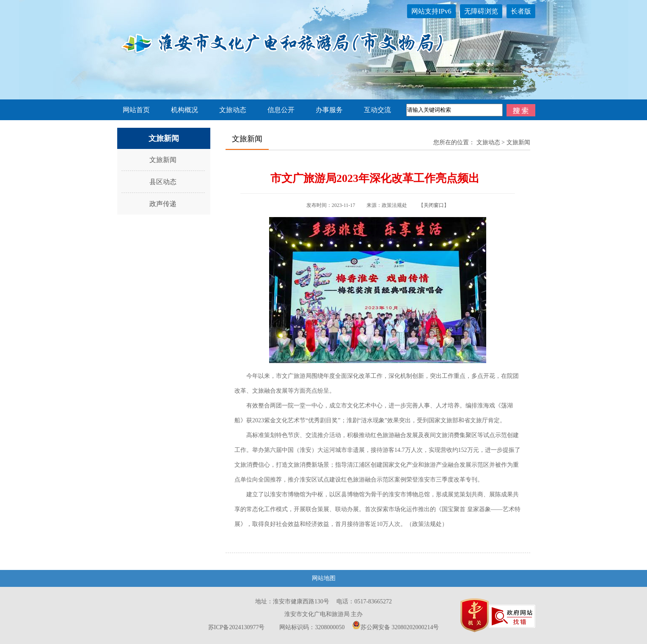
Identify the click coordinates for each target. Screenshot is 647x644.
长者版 (521, 11)
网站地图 (324, 578)
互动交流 (377, 110)
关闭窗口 (434, 205)
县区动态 (163, 182)
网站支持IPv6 (431, 11)
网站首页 (136, 110)
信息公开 (281, 110)
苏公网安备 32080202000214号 (396, 627)
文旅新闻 (163, 160)
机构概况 (184, 110)
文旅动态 (233, 110)
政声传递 (163, 204)
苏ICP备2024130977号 (237, 627)
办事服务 (329, 110)
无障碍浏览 (481, 11)
